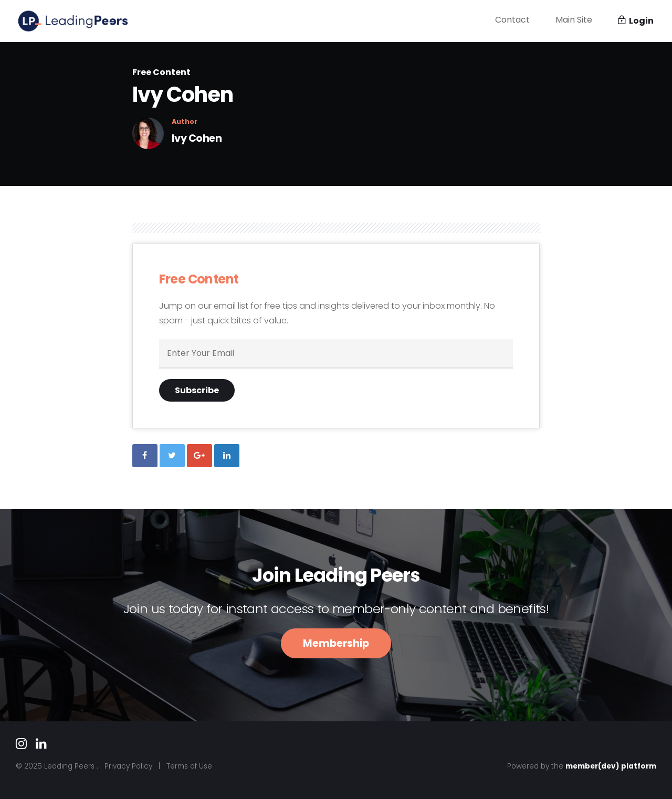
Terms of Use (189, 766)
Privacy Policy (128, 766)
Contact (512, 20)
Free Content (161, 72)
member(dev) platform (611, 766)
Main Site (574, 20)
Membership (336, 643)
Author (185, 122)
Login (636, 21)
